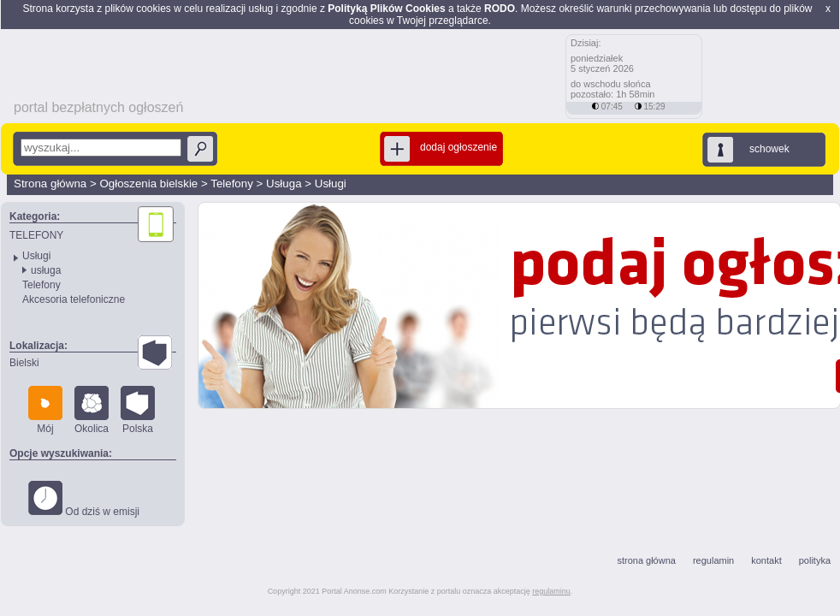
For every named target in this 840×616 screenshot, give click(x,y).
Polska (138, 410)
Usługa (284, 184)
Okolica (92, 410)
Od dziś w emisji (84, 499)
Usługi (331, 184)
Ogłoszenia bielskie (148, 184)
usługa (46, 270)
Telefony (232, 184)
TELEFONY (36, 235)
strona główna (646, 560)
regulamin (713, 560)
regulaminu (551, 591)
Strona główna (50, 184)
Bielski (24, 363)
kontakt (766, 560)
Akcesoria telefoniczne (74, 299)
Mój (45, 410)
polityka (815, 560)
